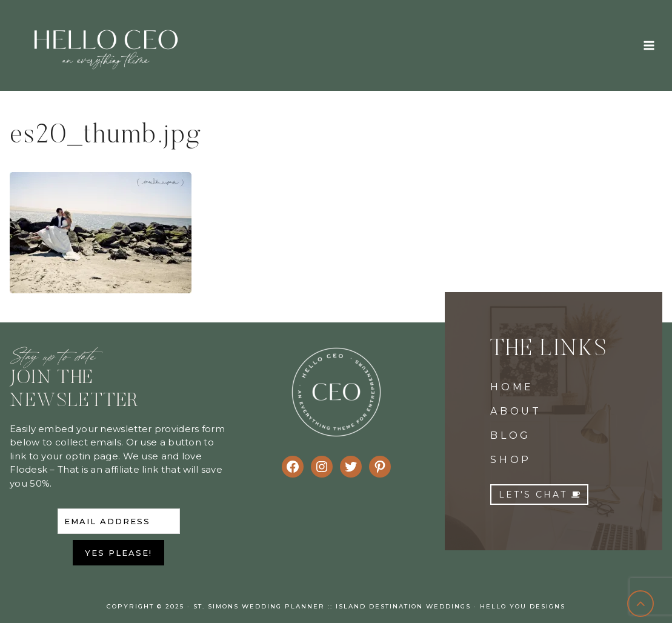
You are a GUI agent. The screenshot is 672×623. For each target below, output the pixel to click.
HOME (512, 387)
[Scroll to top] (641, 604)
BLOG (511, 435)
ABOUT (516, 411)
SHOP (511, 460)
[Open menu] (649, 45)
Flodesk (28, 469)
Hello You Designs (523, 606)
